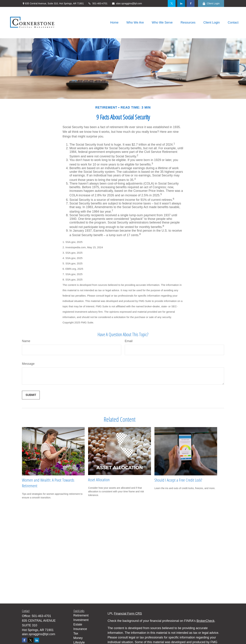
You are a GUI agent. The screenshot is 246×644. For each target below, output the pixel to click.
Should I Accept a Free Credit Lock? (178, 480)
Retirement (81, 615)
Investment (81, 620)
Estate (78, 624)
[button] (114, 23)
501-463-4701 (98, 3)
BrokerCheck (206, 621)
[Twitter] (172, 3)
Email (129, 341)
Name (26, 341)
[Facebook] (191, 3)
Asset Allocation (99, 480)
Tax (76, 633)
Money (78, 638)
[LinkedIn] (181, 3)
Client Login (211, 4)
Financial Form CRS (128, 614)
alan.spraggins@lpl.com (127, 3)
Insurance (80, 629)
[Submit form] (31, 395)
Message (28, 364)
